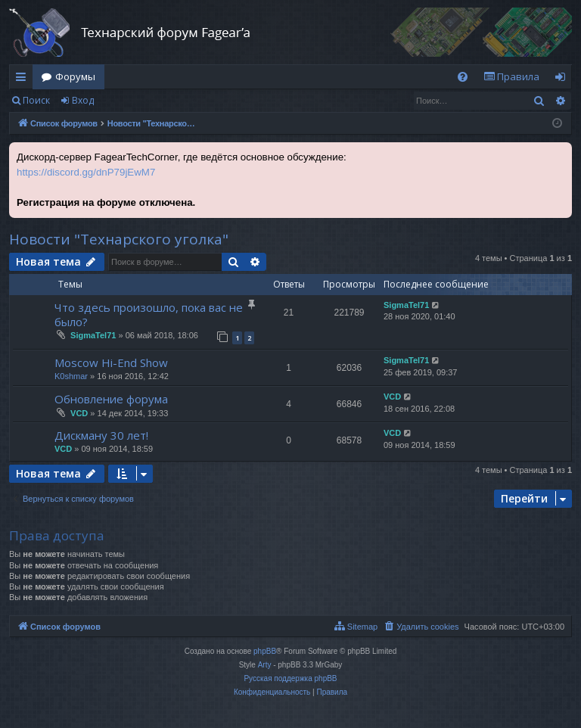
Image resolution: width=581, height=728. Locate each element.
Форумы (75, 76)
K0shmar (71, 376)
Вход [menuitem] (563, 79)
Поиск (36, 100)
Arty (265, 665)
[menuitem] (463, 77)
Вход (83, 100)
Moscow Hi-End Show (111, 362)
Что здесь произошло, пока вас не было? (149, 314)
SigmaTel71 (93, 335)
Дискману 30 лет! (101, 435)
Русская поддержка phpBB (290, 678)
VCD (79, 413)
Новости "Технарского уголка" (119, 239)
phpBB (265, 651)
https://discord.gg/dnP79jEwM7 (86, 172)
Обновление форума (111, 399)
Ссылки (24, 79)
